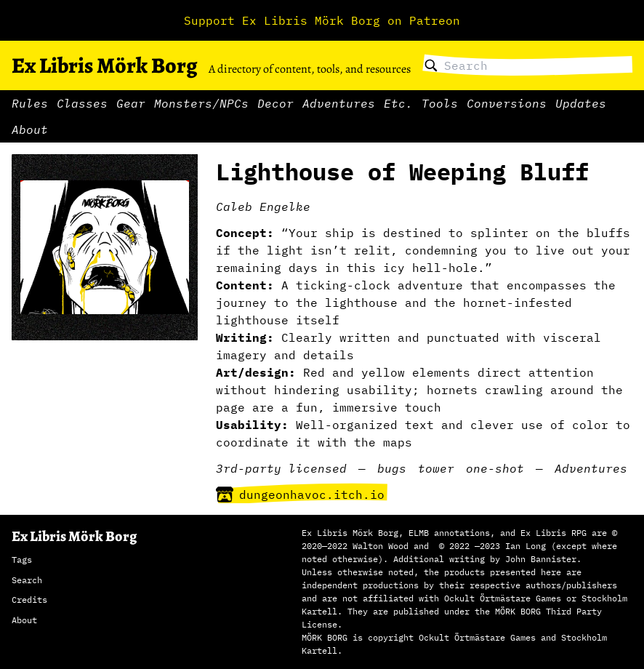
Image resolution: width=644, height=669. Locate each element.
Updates (581, 103)
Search (27, 580)
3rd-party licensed (281, 468)
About (30, 129)
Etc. (398, 103)
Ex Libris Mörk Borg (104, 65)
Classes (82, 103)
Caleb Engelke (263, 207)
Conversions (507, 103)
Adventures (339, 103)
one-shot (495, 468)
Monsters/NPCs (201, 103)
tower (436, 468)
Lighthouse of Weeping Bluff (402, 172)
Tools (440, 103)
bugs (392, 468)
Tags (22, 560)
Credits (29, 600)
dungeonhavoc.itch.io (300, 494)
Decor (275, 103)
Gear (131, 103)
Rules (30, 103)
